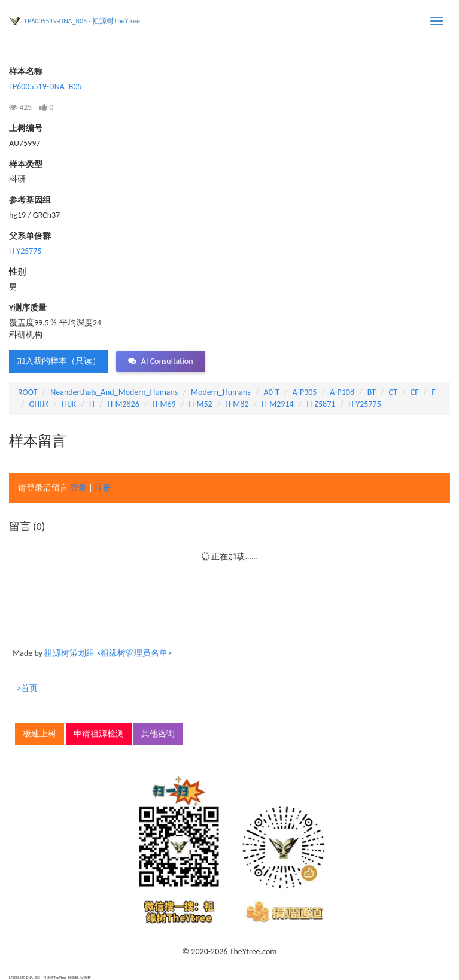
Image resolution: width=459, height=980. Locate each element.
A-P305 (305, 392)
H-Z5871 (321, 404)
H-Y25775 (25, 251)
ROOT (28, 392)
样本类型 (26, 164)
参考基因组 (30, 200)
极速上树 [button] (39, 734)
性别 (17, 272)
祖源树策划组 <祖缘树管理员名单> (108, 653)
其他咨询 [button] (158, 734)
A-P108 (342, 392)
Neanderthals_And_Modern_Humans (114, 392)
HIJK (69, 404)
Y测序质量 (28, 308)
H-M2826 (123, 404)
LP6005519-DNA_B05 (45, 86)
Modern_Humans (221, 392)
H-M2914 (277, 404)
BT (372, 392)
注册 (103, 488)
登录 (78, 488)
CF (415, 392)
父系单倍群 (30, 236)
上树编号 (26, 128)
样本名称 (26, 71)
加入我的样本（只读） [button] (59, 361)
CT (393, 392)
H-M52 (200, 404)
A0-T (272, 392)
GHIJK (39, 404)
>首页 (27, 688)
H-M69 (164, 404)
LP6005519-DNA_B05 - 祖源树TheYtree (82, 21)
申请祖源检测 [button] (99, 734)
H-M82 (237, 404)
